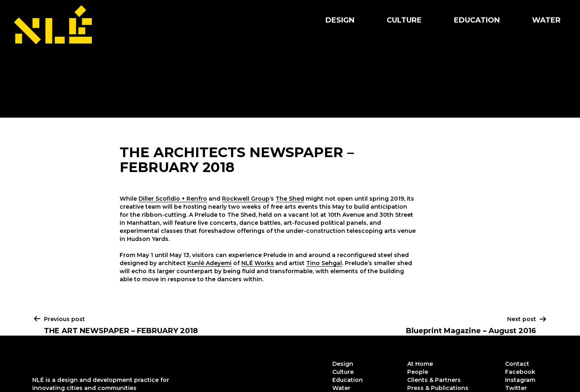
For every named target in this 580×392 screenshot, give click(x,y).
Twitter (516, 388)
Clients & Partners (434, 380)
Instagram (520, 380)
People (418, 372)
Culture (404, 20)
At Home (420, 364)
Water (546, 20)
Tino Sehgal (324, 263)
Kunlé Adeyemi (209, 263)
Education (477, 20)
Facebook (520, 372)
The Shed (290, 199)
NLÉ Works (258, 263)
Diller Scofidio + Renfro (173, 199)
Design (340, 20)
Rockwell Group (246, 199)
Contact (517, 364)
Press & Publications (438, 388)
